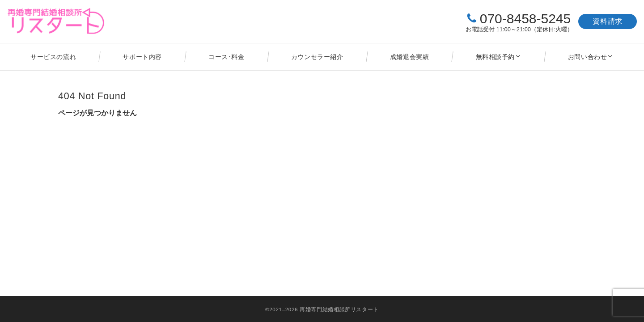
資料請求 (608, 21)
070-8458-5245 (525, 19)
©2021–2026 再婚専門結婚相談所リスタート (322, 309)
